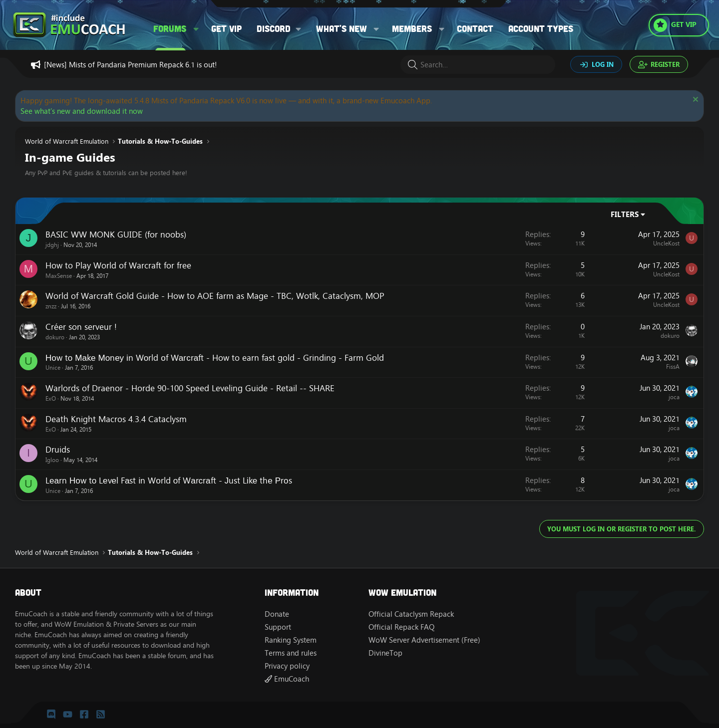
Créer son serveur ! (81, 327)
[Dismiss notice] (694, 101)
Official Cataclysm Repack (411, 614)
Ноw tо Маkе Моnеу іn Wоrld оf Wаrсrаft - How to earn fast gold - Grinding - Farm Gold (215, 358)
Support (278, 627)
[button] (196, 29)
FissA (673, 366)
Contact (475, 28)
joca (674, 397)
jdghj (52, 245)
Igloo (52, 460)
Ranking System (291, 640)
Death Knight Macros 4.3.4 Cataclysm (116, 419)
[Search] (478, 65)
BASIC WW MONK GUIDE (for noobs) (116, 235)
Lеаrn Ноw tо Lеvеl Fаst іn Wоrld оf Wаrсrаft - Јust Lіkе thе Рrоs (169, 481)
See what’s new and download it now (82, 111)
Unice (53, 367)
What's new (342, 28)
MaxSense (59, 276)
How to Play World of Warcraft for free (118, 265)
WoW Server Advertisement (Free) (424, 640)
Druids (58, 450)
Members (412, 28)
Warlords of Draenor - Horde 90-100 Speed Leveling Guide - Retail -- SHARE (190, 388)
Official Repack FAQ (401, 627)
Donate (277, 614)
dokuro (55, 337)
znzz (51, 306)
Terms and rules (291, 653)
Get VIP (226, 28)
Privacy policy (287, 666)
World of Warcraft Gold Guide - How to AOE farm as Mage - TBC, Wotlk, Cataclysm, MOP (215, 296)
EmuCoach (287, 679)
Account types (541, 28)
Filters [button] (625, 214)
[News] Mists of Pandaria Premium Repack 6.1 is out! (130, 65)
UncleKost (666, 243)
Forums (170, 28)
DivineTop (385, 653)
